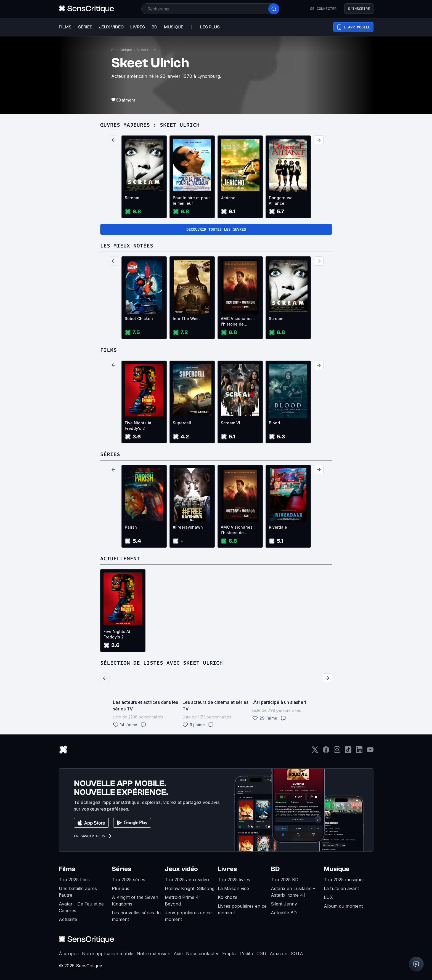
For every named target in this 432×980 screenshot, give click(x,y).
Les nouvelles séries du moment (136, 916)
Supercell (182, 423)
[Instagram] (337, 751)
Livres (227, 869)
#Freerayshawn (188, 527)
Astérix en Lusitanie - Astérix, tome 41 (293, 892)
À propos (69, 954)
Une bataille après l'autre (78, 892)
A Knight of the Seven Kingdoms (135, 901)
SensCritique (122, 50)
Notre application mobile (108, 954)
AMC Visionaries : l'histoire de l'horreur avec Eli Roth (238, 322)
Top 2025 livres (234, 880)
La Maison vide (233, 888)
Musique (337, 869)
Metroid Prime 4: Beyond (182, 901)
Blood (274, 423)
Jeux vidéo (181, 869)
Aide (178, 954)
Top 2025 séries (128, 880)
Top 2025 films (74, 880)
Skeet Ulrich (146, 50)
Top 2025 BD (285, 880)
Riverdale (278, 527)
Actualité (68, 919)
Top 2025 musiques (344, 880)
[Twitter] (315, 751)
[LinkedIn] (359, 751)
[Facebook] (326, 751)
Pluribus (120, 888)
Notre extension (153, 954)
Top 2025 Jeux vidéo (187, 880)
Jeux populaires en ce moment (188, 916)
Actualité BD (284, 913)
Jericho (228, 198)
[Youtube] (370, 751)
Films (67, 869)
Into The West (186, 319)
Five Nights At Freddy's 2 (138, 426)
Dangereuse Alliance (281, 200)
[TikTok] (348, 751)
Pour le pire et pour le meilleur (191, 200)
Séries (121, 869)
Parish (131, 527)
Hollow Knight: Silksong (190, 888)
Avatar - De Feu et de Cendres (81, 907)
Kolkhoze (228, 897)
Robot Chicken (139, 319)
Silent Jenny (284, 904)
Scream (132, 198)
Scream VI (230, 423)
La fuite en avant (341, 888)
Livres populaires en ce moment (242, 909)
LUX (328, 897)
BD (275, 869)
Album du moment (343, 906)
